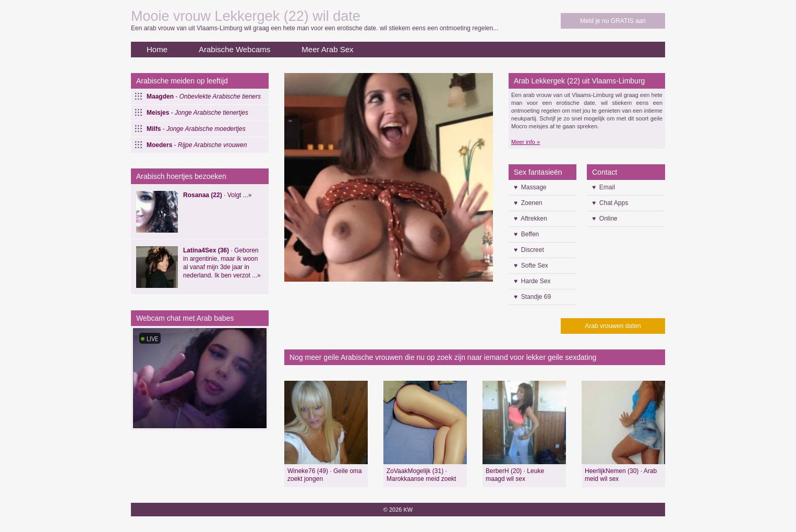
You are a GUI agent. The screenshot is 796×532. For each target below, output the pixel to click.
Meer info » (526, 142)
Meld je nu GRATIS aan (613, 21)
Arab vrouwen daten (613, 326)
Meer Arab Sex (327, 49)
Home (157, 49)
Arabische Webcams (234, 49)
